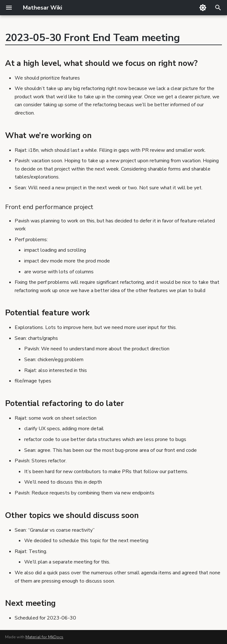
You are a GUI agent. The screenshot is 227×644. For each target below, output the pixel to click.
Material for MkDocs (44, 637)
